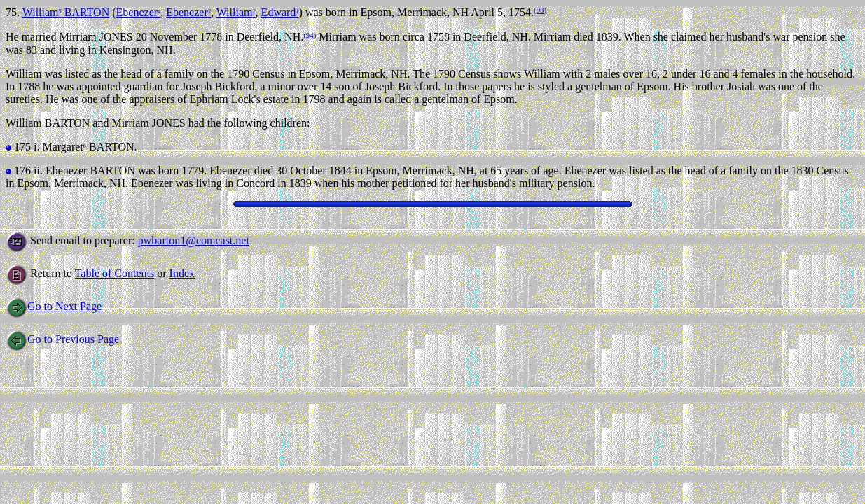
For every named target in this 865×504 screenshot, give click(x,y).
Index (182, 273)
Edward (280, 12)
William (236, 12)
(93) (540, 10)
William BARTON (66, 12)
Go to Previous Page (62, 339)
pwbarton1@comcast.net (194, 240)
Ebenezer (139, 12)
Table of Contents (115, 273)
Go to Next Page (54, 306)
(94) (310, 34)
